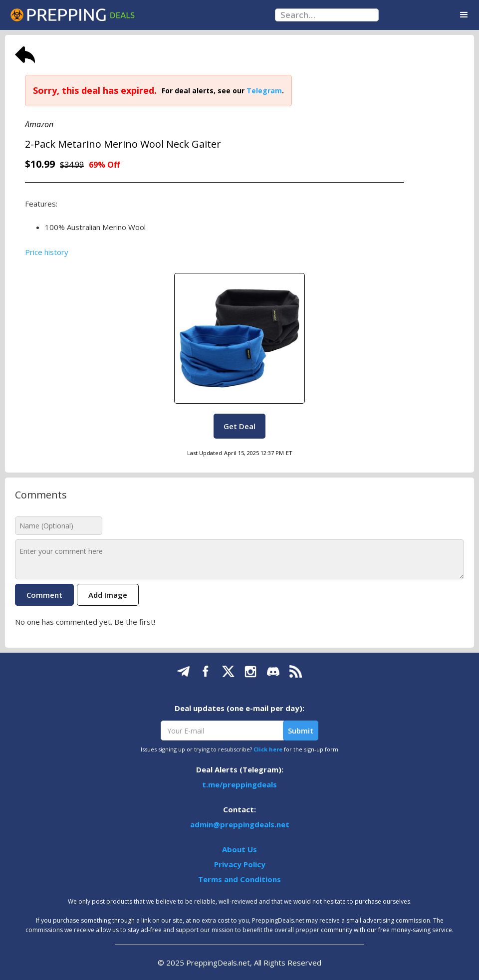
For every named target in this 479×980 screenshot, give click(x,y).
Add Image (108, 595)
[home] (72, 15)
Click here (268, 749)
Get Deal (239, 426)
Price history (47, 252)
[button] (464, 15)
